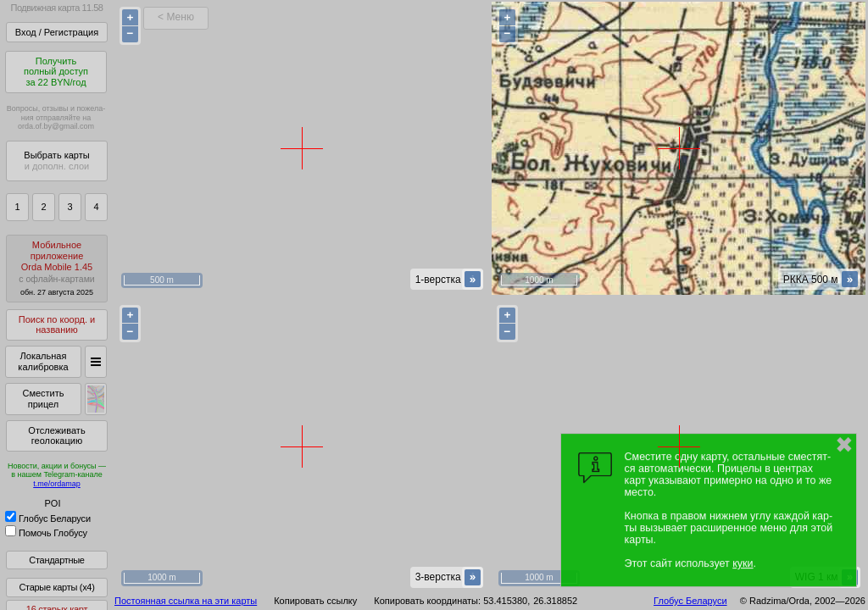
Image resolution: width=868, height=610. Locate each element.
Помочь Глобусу (46, 533)
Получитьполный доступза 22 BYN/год (56, 72)
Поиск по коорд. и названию (57, 325)
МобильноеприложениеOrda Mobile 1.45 (57, 268)
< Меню (176, 17)
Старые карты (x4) (56, 587)
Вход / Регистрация (57, 32)
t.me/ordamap (57, 484)
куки (743, 563)
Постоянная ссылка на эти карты (186, 601)
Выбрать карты (56, 161)
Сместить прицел (43, 399)
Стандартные (56, 560)
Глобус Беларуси (48, 518)
